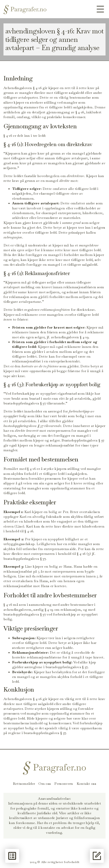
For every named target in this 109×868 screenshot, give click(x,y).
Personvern (64, 784)
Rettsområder (24, 784)
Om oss (45, 784)
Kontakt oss (87, 784)
